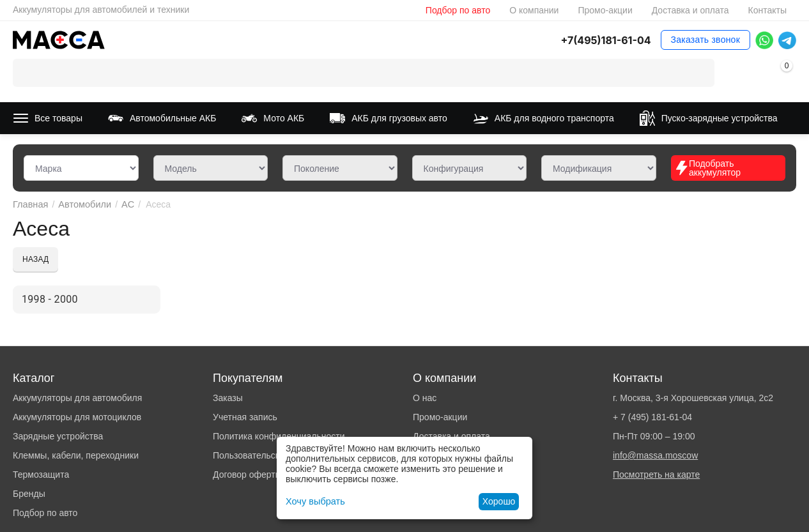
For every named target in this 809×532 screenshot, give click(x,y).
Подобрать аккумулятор (708, 168)
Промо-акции (605, 10)
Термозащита (41, 475)
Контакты (767, 10)
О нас (425, 398)
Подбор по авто (458, 10)
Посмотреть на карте (656, 475)
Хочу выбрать (314, 501)
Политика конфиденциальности (279, 436)
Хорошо (499, 501)
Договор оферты (247, 475)
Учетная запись (245, 417)
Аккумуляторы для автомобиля (77, 398)
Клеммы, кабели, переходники (76, 455)
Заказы (228, 398)
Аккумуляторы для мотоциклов (77, 417)
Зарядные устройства (58, 436)
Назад (35, 259)
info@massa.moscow (655, 455)
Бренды (29, 494)
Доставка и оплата (690, 10)
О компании (534, 10)
